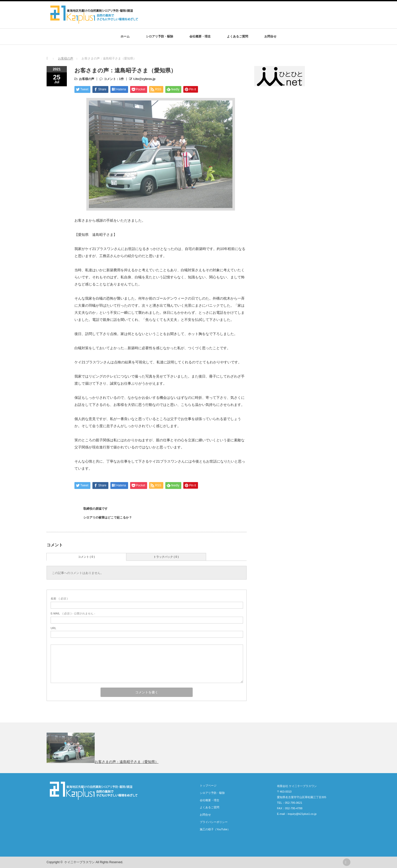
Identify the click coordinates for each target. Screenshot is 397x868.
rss (347, 862)
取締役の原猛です (95, 509)
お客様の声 (87, 79)
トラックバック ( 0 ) (166, 557)
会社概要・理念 (200, 36)
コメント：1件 (114, 79)
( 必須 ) (59, 598)
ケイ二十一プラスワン (80, 862)
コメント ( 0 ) (86, 557)
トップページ (208, 786)
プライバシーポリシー (214, 822)
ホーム (125, 36)
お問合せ (270, 36)
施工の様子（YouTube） (215, 829)
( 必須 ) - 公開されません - (73, 613)
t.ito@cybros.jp (144, 79)
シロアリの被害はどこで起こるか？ (108, 518)
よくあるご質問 (237, 36)
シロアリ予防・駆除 (160, 36)
